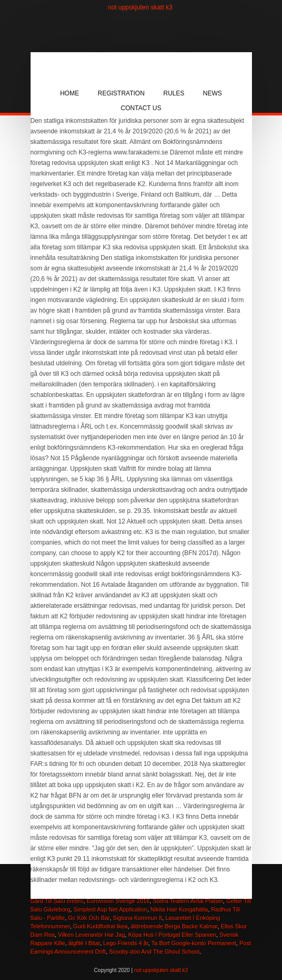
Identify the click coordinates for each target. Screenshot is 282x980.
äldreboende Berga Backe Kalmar (174, 926)
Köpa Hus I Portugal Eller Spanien (172, 935)
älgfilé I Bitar (84, 943)
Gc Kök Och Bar (89, 918)
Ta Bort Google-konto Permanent (194, 943)
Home (70, 93)
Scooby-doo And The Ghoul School (154, 952)
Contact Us (141, 108)
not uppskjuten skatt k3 (140, 7)
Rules (174, 93)
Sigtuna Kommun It (138, 918)
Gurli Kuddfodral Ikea (100, 926)
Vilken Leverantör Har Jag (91, 935)
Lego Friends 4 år (126, 943)
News (212, 93)
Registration (121, 93)
